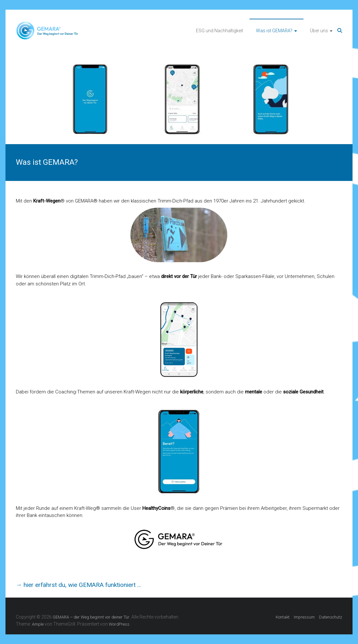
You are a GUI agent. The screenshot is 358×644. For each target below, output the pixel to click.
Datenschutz (331, 617)
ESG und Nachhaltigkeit (220, 31)
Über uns (319, 31)
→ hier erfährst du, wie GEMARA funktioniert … (78, 585)
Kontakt (283, 617)
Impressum (304, 617)
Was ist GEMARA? (274, 31)
